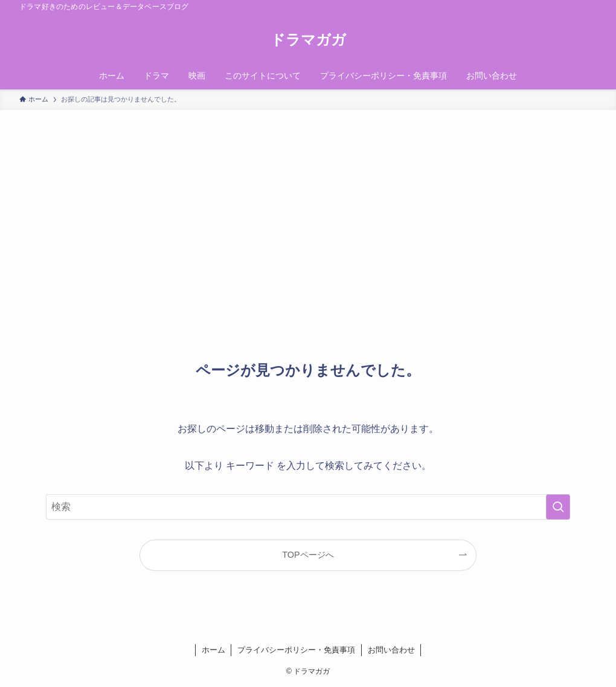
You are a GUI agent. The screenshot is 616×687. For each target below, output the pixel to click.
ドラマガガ (308, 40)
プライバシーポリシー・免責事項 (296, 650)
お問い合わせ (391, 650)
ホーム (213, 650)
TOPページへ (308, 555)
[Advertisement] (308, 201)
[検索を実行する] (558, 507)
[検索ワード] (308, 507)
